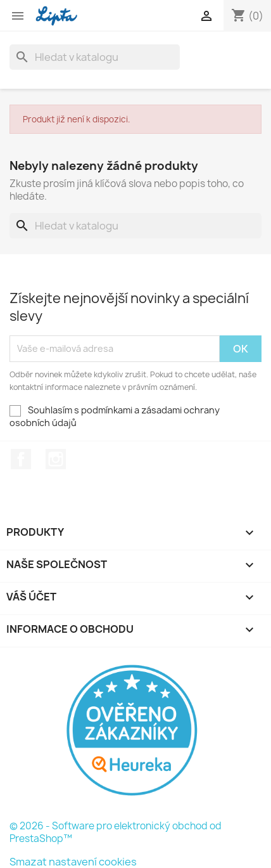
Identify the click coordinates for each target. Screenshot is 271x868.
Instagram (56, 459)
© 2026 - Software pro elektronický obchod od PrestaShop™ (116, 832)
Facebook (21, 459)
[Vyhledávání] (95, 57)
